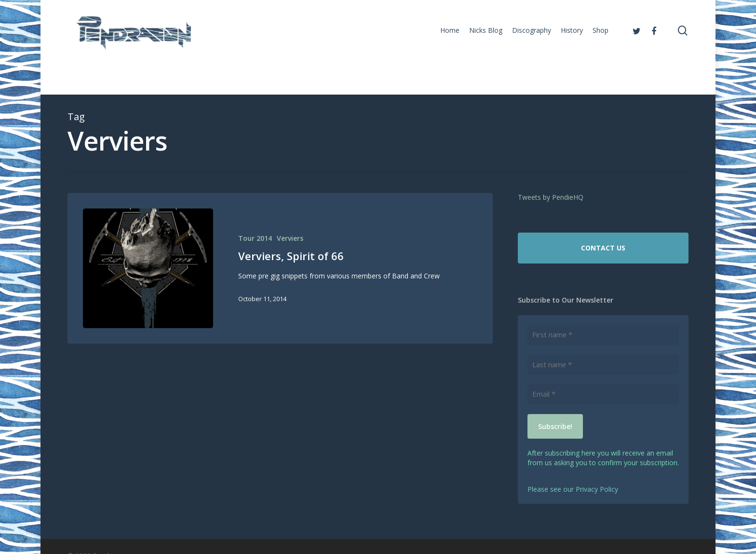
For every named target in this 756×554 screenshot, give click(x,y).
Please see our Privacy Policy (573, 488)
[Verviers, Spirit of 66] (148, 268)
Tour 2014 (255, 238)
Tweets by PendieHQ (551, 197)
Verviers (290, 238)
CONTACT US (603, 248)
